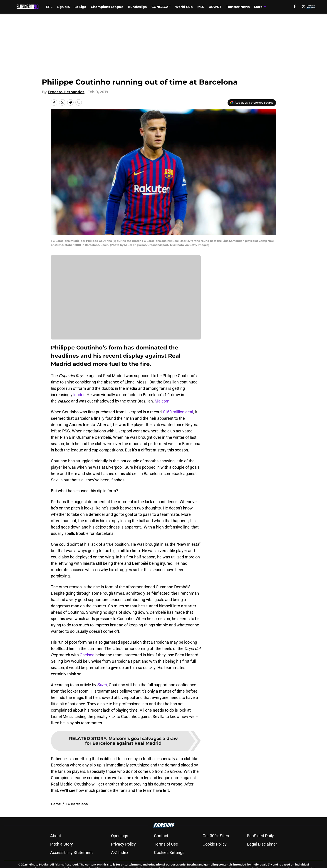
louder (79, 395)
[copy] (79, 102)
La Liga (80, 7)
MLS (201, 7)
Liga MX (63, 7)
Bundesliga (137, 7)
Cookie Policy (215, 860)
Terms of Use (166, 860)
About (56, 852)
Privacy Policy (123, 860)
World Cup (184, 7)
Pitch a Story (62, 860)
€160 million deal (177, 412)
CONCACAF (161, 7)
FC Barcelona (77, 820)
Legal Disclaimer (262, 860)
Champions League (107, 7)
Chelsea (87, 655)
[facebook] (295, 6)
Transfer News (238, 7)
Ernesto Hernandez (66, 92)
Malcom (162, 401)
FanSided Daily (260, 852)
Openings (120, 852)
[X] (304, 6)
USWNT (215, 7)
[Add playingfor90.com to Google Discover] (252, 103)
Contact (161, 852)
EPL (49, 7)
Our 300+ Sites (216, 852)
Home (56, 820)
